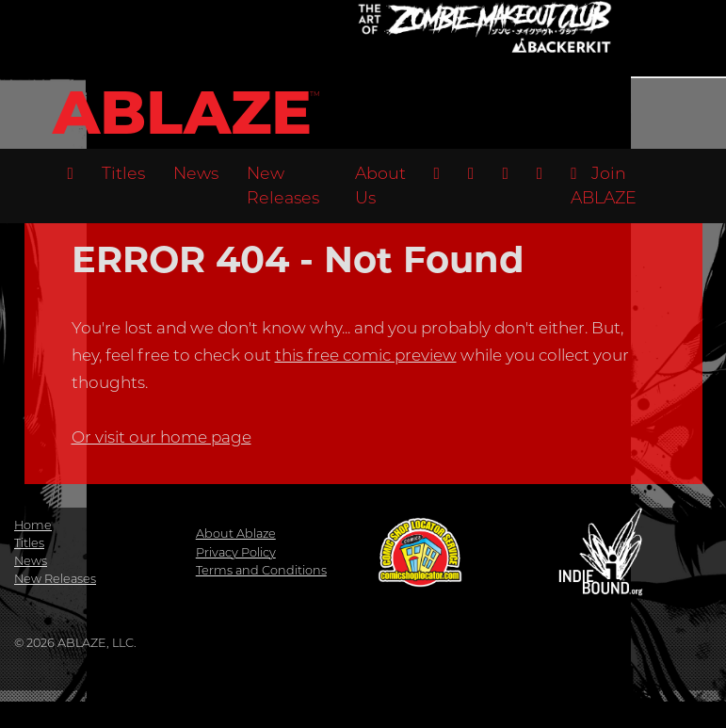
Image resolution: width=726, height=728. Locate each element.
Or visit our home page (161, 437)
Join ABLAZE (604, 185)
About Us (380, 185)
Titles (123, 173)
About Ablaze (236, 534)
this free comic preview (366, 355)
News (196, 173)
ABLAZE (182, 113)
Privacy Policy (236, 552)
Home (33, 525)
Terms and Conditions (261, 570)
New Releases (283, 185)
